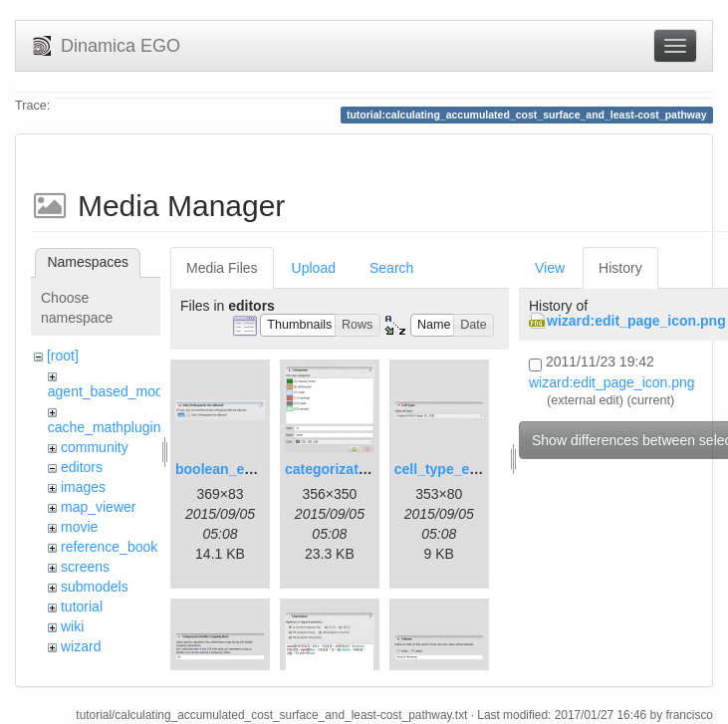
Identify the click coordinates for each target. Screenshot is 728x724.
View (550, 268)
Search (391, 268)
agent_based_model (111, 391)
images (83, 487)
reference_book (109, 547)
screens (85, 567)
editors (82, 467)
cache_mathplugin (105, 427)
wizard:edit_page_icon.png (636, 321)
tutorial (82, 606)
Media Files (222, 268)
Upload (314, 268)
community (95, 447)
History (620, 268)
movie (79, 527)
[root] (63, 356)
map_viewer (98, 507)
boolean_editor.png (240, 469)
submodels (95, 587)
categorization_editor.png (369, 469)
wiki (72, 626)
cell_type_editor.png (462, 469)
